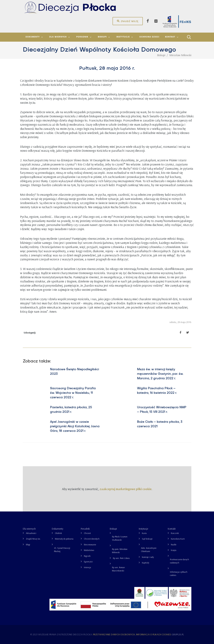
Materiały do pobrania (64, 539)
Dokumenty (58, 529)
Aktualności (31, 533)
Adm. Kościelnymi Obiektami (149, 550)
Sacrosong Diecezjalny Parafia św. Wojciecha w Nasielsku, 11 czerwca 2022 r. (73, 393)
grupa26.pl (178, 634)
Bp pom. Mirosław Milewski (120, 551)
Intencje (87, 567)
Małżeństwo (89, 550)
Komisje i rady (148, 557)
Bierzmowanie (90, 545)
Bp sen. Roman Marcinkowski (118, 569)
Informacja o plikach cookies (179, 573)
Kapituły (146, 563)
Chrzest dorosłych (92, 539)
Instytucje (143, 529)
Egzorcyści (88, 562)
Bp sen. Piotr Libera (121, 558)
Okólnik (58, 533)
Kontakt (172, 529)
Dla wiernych (29, 529)
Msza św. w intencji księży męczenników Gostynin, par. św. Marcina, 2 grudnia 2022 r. (160, 374)
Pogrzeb (87, 556)
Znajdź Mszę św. (33, 539)
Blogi (28, 545)
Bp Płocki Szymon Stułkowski (120, 538)
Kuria (144, 533)
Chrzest (87, 533)
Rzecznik (175, 533)
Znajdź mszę (128, 21)
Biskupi (113, 529)
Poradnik (85, 529)
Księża (174, 550)
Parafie (174, 545)
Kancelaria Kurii (178, 539)
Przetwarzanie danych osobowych (179, 561)
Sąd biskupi (147, 539)
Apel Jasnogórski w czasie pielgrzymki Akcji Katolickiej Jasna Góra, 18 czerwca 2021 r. (75, 427)
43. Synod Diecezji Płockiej (62, 550)
